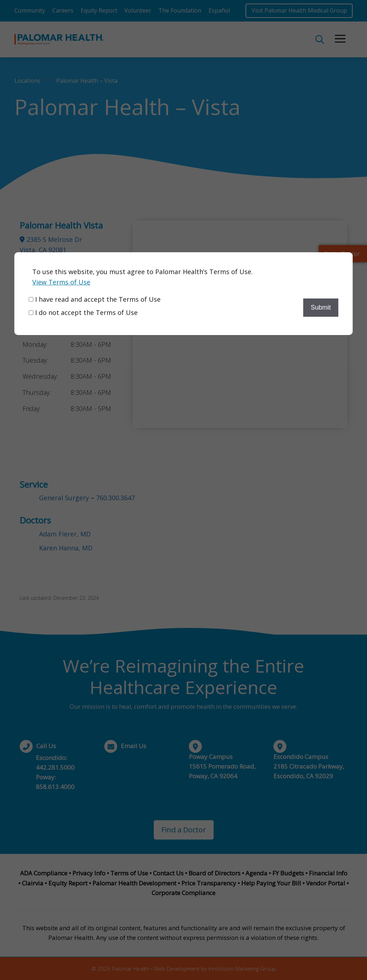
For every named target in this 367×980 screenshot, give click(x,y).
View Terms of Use (61, 282)
